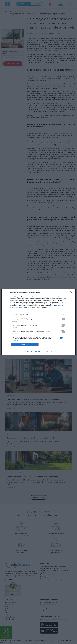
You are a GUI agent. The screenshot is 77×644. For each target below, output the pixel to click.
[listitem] (38, 315)
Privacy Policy (49, 351)
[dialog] (38, 322)
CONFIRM (25, 344)
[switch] (62, 319)
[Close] (72, 293)
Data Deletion (28, 351)
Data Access (38, 351)
